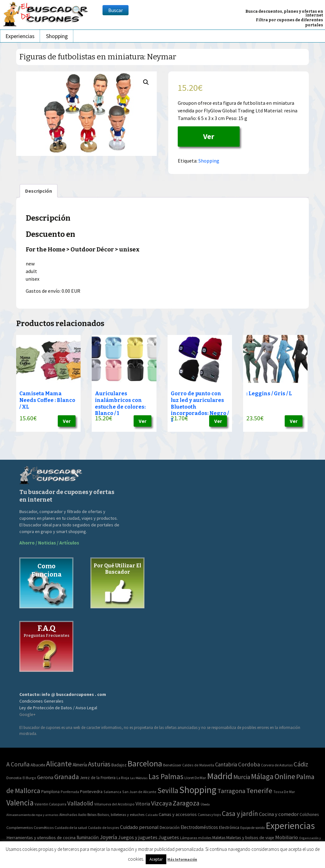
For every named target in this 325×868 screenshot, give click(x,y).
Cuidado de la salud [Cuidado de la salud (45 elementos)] (71, 828)
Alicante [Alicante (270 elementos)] (59, 764)
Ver (209, 136)
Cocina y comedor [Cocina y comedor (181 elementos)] (279, 814)
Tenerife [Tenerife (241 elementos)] (259, 791)
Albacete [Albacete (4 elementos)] (38, 765)
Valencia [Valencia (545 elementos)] (20, 803)
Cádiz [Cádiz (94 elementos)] (301, 764)
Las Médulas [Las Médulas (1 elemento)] (139, 778)
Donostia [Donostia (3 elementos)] (14, 778)
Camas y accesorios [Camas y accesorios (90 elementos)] (178, 814)
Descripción (39, 191)
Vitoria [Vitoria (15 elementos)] (143, 804)
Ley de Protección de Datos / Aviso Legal (58, 708)
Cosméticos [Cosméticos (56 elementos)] (44, 828)
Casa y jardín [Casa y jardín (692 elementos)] (240, 814)
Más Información (182, 859)
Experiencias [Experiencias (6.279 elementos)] (290, 826)
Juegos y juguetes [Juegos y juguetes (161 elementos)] (138, 837)
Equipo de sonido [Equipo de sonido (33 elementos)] (252, 828)
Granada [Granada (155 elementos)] (67, 777)
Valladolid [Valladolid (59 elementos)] (80, 803)
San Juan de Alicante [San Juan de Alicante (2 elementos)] (139, 792)
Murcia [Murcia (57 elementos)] (242, 777)
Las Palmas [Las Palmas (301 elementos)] (166, 776)
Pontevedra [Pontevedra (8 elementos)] (91, 791)
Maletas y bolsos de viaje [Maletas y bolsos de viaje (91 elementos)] (250, 838)
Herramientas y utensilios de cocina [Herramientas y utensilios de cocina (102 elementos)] (41, 837)
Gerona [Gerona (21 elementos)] (45, 777)
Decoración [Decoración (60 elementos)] (170, 828)
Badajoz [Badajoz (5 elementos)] (119, 765)
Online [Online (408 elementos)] (285, 776)
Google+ (27, 714)
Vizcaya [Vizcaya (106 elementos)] (161, 803)
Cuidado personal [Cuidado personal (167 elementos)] (139, 827)
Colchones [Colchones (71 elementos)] (309, 815)
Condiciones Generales (41, 701)
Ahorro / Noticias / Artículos (49, 543)
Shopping (57, 36)
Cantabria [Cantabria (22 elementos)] (226, 765)
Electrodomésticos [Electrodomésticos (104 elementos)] (199, 827)
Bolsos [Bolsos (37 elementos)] (92, 815)
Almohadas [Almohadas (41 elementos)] (68, 815)
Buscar (116, 10)
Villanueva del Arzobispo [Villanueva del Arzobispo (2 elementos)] (114, 804)
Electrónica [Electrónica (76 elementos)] (229, 827)
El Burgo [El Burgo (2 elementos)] (29, 778)
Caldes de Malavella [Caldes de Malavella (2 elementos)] (198, 765)
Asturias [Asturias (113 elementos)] (99, 764)
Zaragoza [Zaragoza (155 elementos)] (186, 803)
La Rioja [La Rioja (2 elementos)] (123, 778)
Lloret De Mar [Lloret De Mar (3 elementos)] (195, 778)
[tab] (39, 191)
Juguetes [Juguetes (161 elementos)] (169, 837)
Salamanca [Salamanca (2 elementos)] (112, 792)
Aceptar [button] (156, 859)
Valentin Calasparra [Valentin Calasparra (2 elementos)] (50, 804)
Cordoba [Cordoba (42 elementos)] (249, 764)
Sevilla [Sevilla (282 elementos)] (168, 790)
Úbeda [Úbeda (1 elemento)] (205, 804)
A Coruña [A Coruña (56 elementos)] (18, 764)
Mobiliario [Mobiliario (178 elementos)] (287, 837)
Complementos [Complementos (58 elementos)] (20, 827)
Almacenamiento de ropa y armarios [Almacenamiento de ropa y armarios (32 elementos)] (32, 815)
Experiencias (20, 36)
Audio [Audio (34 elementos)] (82, 815)
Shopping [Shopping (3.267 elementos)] (198, 790)
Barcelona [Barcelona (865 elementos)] (145, 763)
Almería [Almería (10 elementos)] (80, 765)
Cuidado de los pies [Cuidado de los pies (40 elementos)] (103, 828)
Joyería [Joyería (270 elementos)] (108, 837)
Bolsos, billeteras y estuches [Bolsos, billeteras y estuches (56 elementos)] (121, 815)
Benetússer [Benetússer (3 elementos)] (172, 765)
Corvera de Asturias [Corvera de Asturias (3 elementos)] (277, 765)
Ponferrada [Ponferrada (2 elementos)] (70, 792)
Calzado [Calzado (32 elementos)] (152, 815)
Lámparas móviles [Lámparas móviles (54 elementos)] (196, 838)
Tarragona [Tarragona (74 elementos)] (231, 791)
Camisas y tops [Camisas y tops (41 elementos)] (209, 815)
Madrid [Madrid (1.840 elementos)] (220, 776)
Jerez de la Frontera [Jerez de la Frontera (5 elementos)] (98, 778)
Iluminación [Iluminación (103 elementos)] (88, 837)
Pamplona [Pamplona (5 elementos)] (50, 792)
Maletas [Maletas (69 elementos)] (219, 838)
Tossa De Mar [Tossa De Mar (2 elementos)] (284, 792)
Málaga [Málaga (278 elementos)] (262, 776)
